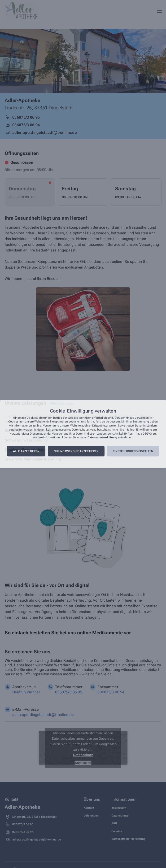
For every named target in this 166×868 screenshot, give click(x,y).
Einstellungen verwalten (133, 451)
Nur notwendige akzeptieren (76, 451)
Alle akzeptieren (26, 451)
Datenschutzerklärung (102, 438)
